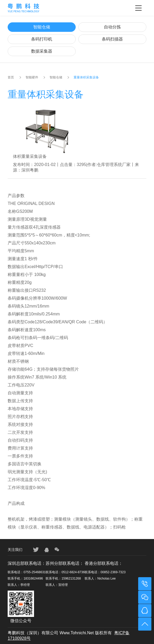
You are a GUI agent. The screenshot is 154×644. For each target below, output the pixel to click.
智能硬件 (32, 77)
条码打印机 (42, 39)
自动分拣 (112, 27)
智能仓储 (42, 27)
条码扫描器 (112, 39)
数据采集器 (42, 51)
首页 (11, 77)
